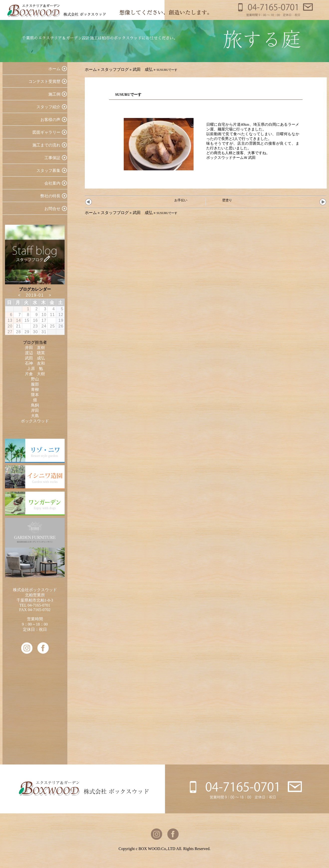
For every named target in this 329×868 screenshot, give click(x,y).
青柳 (35, 389)
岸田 (35, 410)
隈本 (35, 395)
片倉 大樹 (35, 374)
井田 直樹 (35, 348)
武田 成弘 (143, 69)
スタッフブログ (115, 69)
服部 (35, 384)
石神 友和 (35, 363)
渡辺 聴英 (35, 353)
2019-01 (35, 295)
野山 (35, 379)
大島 (35, 416)
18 (52, 320)
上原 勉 (35, 369)
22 (27, 326)
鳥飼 (35, 405)
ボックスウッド (35, 421)
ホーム (91, 69)
